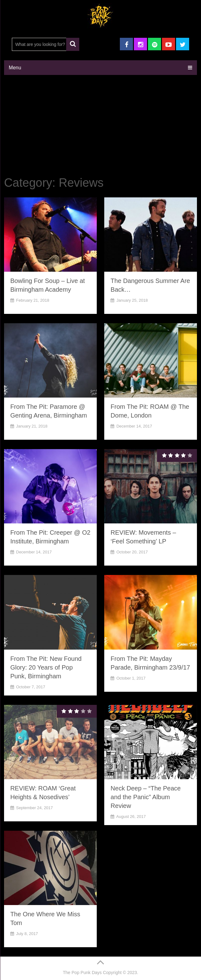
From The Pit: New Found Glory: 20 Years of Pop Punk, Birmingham (46, 667)
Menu (15, 68)
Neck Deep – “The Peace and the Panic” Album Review (146, 797)
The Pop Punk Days (82, 973)
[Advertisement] (100, 126)
